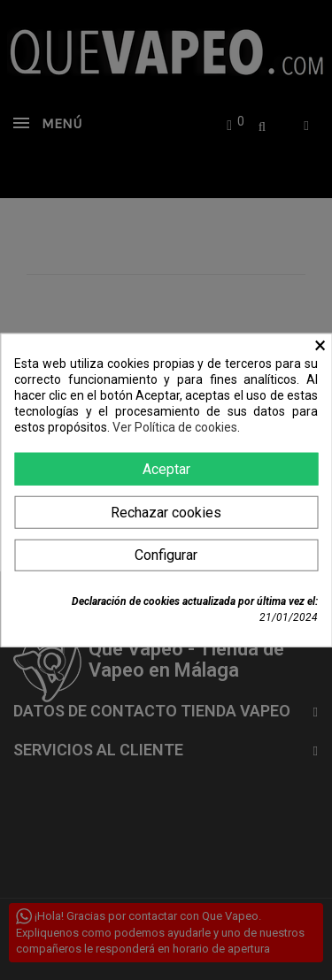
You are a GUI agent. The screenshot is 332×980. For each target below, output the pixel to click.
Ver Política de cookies (175, 427)
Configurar (166, 554)
